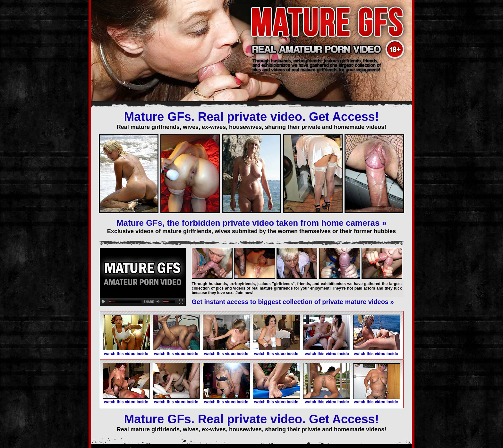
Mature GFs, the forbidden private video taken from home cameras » (251, 223)
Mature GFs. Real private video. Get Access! (252, 117)
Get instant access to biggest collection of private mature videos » (293, 302)
